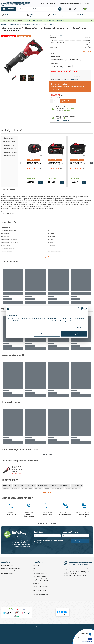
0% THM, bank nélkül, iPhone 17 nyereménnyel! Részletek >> (45, 21)
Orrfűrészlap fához (31, 485)
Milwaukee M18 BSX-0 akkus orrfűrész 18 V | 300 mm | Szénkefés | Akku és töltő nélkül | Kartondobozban (18, 471)
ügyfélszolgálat (34, 16)
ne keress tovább (85, 16)
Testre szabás (47, 334)
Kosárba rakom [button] (40, 182)
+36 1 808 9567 (88, 4)
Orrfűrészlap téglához (77, 485)
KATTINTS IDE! (75, 79)
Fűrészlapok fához (9, 145)
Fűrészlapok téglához (10, 152)
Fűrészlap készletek (9, 156)
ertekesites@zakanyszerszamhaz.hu (71, 4)
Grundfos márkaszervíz (8, 571)
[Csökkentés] (51, 101)
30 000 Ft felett (9, 14)
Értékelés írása (47, 455)
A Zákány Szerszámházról (47, 523)
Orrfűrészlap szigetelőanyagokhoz (11, 488)
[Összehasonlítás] (83, 101)
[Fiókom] (73, 9)
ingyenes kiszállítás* (11, 16)
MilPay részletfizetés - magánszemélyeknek (39, 591)
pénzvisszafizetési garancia (59, 16)
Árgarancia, (83, 14)
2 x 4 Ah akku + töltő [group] (73, 59)
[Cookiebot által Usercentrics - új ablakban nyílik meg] (79, 309)
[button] (8, 78)
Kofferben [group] (68, 66)
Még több (46, 257)
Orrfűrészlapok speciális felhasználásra (60, 485)
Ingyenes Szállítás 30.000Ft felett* (11, 568)
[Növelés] (57, 101)
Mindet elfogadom (74, 334)
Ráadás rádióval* (9, 36)
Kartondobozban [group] (56, 66)
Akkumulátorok (8, 138)
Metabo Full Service (7, 574)
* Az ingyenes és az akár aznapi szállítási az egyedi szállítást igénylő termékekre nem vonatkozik (42, 581)
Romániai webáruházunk (40, 595)
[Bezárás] (92, 21)
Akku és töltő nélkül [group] (57, 59)
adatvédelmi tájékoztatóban (54, 540)
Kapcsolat (36, 566)
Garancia (35, 571)
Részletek (80, 328)
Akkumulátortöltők (9, 142)
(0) (61, 36)
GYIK (47, 4)
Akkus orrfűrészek (7, 485)
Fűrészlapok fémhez (9, 149)
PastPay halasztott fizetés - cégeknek (41, 587)
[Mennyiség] (54, 101)
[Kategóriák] (9, 9)
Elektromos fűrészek (19, 485)
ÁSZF (34, 568)
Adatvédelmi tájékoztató (40, 574)
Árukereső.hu (62, 615)
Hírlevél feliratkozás (7, 566)
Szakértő (32, 14)
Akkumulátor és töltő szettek (73, 488)
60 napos (54, 14)
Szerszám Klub (54, 4)
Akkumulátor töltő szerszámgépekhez (54, 488)
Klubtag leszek (80, 541)
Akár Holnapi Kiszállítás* (40, 576)
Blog (43, 4)
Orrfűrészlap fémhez (43, 485)
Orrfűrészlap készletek (27, 488)
